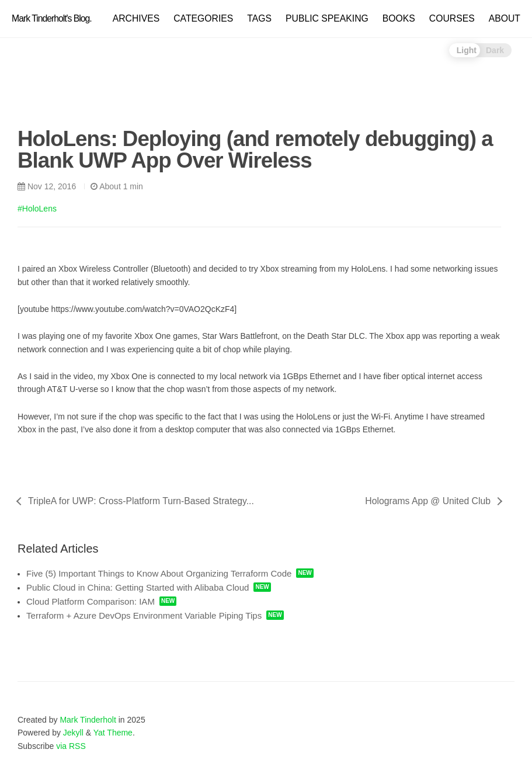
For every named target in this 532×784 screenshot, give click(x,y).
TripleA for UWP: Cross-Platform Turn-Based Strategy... (141, 501)
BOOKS (399, 18)
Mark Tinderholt (88, 720)
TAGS (259, 18)
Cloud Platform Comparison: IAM (91, 601)
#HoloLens (37, 209)
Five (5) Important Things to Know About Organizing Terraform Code (159, 573)
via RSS (71, 746)
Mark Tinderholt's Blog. (52, 18)
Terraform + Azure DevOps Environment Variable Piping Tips (144, 615)
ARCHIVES (136, 18)
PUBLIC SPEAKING (327, 18)
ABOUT (505, 18)
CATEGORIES (203, 18)
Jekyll (73, 733)
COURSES (452, 18)
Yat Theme (113, 733)
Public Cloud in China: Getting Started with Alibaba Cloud (138, 587)
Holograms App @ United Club (428, 501)
